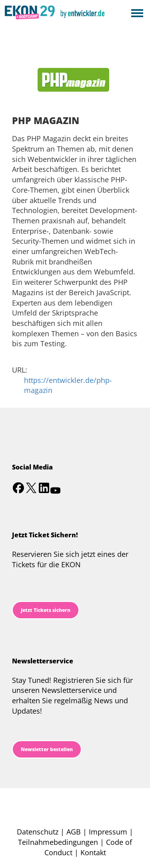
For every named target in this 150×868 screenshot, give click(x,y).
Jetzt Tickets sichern (46, 610)
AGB (74, 832)
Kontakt (93, 852)
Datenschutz (38, 832)
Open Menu (137, 14)
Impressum (108, 832)
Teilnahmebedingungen (58, 842)
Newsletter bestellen (47, 749)
